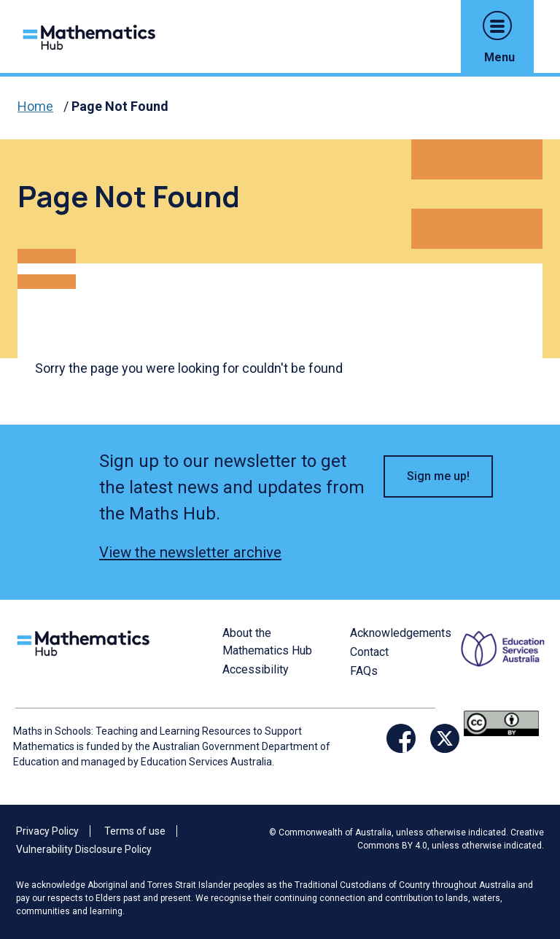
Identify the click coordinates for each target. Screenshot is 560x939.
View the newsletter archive (190, 552)
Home (35, 106)
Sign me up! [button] (438, 476)
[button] (497, 26)
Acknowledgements (401, 633)
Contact (369, 652)
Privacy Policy (47, 831)
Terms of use (135, 831)
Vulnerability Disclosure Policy (84, 849)
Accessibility (256, 669)
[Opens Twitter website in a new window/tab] (445, 738)
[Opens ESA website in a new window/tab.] (505, 666)
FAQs (364, 671)
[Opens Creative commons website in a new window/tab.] (501, 723)
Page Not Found (120, 106)
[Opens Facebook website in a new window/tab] (401, 738)
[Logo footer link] (86, 642)
